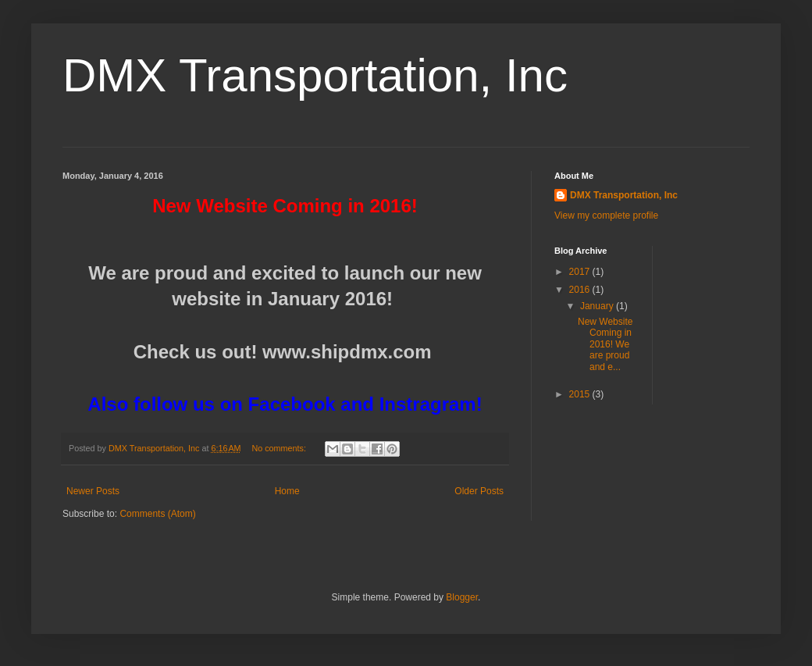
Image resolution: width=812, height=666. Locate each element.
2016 (581, 290)
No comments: (280, 448)
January (598, 306)
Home (287, 491)
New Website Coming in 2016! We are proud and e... (605, 344)
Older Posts (479, 491)
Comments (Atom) (157, 514)
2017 (581, 272)
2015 (581, 394)
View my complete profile (606, 215)
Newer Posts (93, 491)
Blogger (462, 597)
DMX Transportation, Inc (315, 75)
